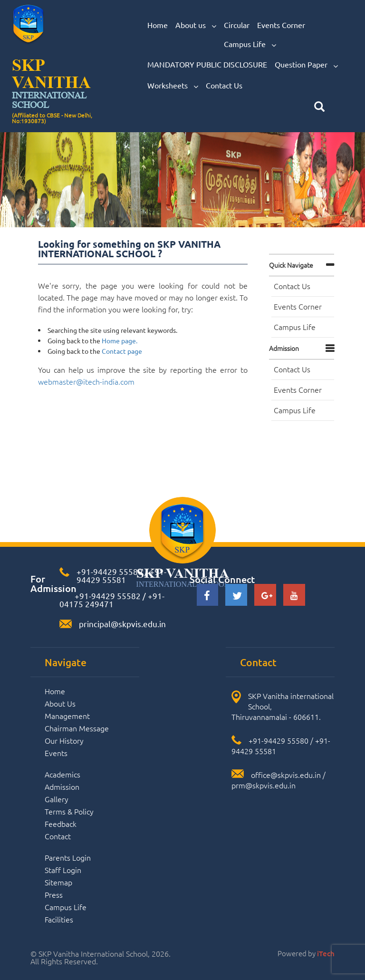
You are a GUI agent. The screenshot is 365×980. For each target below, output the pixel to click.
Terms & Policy (69, 811)
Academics (62, 774)
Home (158, 25)
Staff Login (63, 870)
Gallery (57, 799)
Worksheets (173, 86)
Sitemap (58, 882)
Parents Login (68, 857)
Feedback (61, 824)
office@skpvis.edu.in (286, 775)
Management (67, 716)
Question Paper (306, 65)
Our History (64, 740)
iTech (326, 953)
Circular (237, 25)
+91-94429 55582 (107, 596)
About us (196, 25)
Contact (58, 836)
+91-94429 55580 (110, 571)
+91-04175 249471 (112, 600)
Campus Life (250, 44)
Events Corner (281, 25)
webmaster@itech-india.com (86, 381)
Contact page (122, 351)
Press (54, 894)
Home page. (120, 340)
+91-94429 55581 (121, 575)
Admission (284, 348)
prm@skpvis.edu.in (264, 785)
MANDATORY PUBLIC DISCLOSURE (207, 64)
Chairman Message (77, 728)
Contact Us (224, 85)
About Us (60, 703)
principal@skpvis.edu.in (122, 624)
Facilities (59, 919)
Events (56, 753)
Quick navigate (291, 265)
